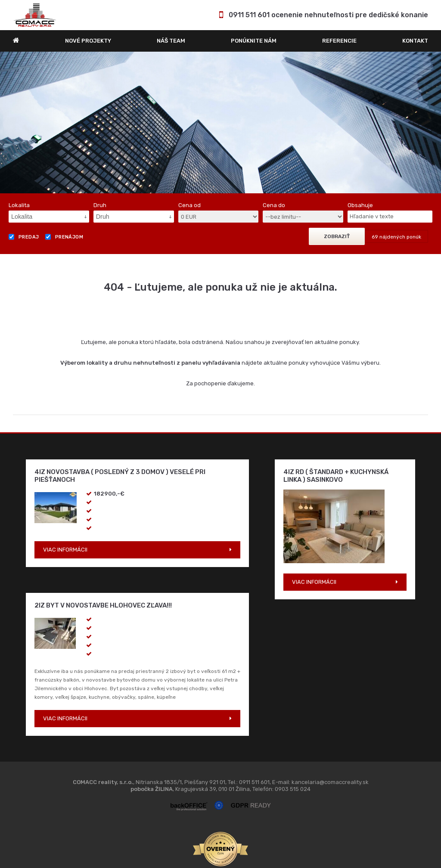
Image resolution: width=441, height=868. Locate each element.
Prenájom (64, 237)
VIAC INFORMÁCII (65, 550)
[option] (220, 122)
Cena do (274, 205)
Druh (100, 205)
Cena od (189, 205)
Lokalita (19, 205)
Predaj (24, 237)
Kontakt (415, 41)
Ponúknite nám (254, 41)
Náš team (171, 41)
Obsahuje (360, 205)
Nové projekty (88, 41)
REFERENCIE (339, 41)
